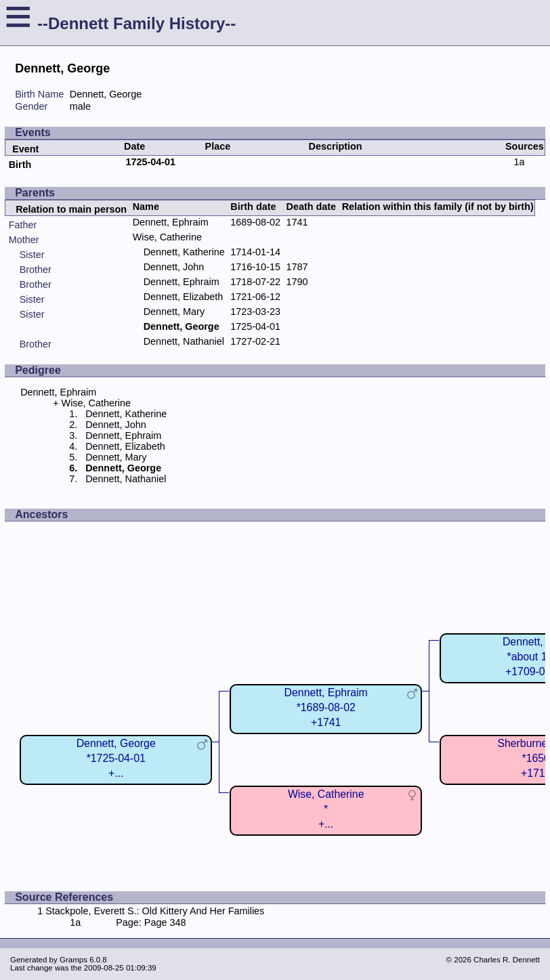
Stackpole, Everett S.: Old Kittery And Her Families (155, 911)
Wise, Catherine (167, 237)
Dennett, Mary (174, 312)
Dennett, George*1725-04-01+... (116, 758)
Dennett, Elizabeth (184, 297)
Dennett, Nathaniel (184, 341)
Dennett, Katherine (184, 252)
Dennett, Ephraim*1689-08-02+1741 (326, 707)
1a (519, 162)
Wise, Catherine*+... (326, 809)
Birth (20, 165)
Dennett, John (174, 267)
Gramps (73, 960)
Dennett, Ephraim (171, 222)
